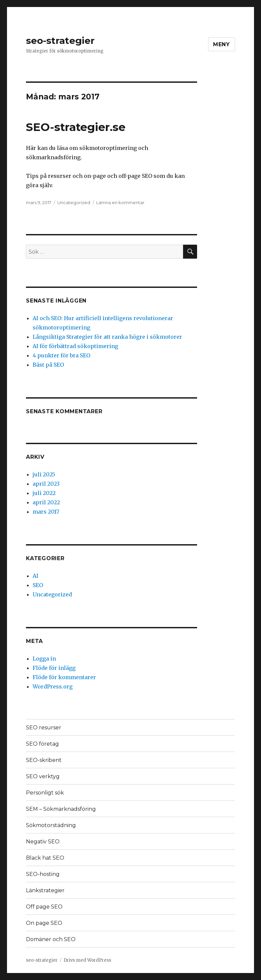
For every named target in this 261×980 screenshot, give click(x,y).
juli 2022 (44, 493)
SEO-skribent (44, 760)
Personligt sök (45, 793)
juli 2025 (44, 474)
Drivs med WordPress (87, 960)
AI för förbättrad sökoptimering (75, 346)
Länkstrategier (45, 890)
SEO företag (42, 744)
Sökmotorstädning (51, 825)
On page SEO (44, 923)
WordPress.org (53, 686)
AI (35, 576)
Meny (222, 44)
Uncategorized (74, 202)
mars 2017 (46, 512)
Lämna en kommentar (120, 202)
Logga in (44, 659)
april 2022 (46, 502)
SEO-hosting (43, 874)
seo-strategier (60, 41)
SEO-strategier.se (76, 127)
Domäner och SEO (51, 939)
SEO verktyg (43, 776)
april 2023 (46, 484)
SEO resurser (44, 728)
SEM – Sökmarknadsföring (61, 809)
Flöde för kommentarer (64, 677)
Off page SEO (44, 907)
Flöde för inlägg (54, 668)
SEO (38, 585)
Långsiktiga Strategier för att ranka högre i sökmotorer (107, 337)
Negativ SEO (43, 842)
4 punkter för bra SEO (61, 355)
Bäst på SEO (48, 365)
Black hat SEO (45, 858)
